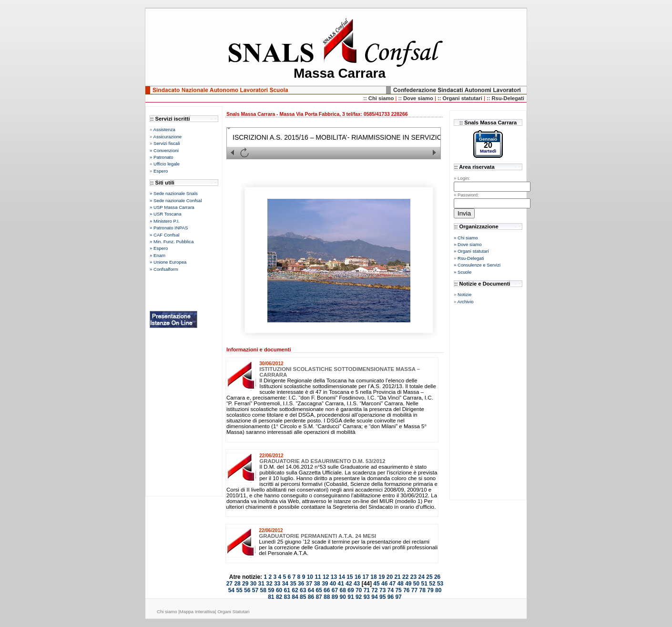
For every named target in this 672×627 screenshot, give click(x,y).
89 (335, 597)
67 (335, 590)
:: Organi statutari (461, 98)
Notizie (464, 294)
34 (285, 584)
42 (349, 584)
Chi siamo (168, 612)
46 (384, 584)
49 (408, 584)
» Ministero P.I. (165, 221)
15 (350, 577)
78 (423, 590)
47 (392, 584)
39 (325, 584)
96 (391, 597)
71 (367, 590)
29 (245, 584)
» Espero (159, 248)
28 (237, 584)
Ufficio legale (167, 164)
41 (341, 584)
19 (382, 577)
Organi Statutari (233, 612)
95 (382, 597)
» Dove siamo (468, 244)
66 (327, 590)
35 (293, 584)
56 (247, 590)
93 (367, 597)
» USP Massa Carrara (172, 207)
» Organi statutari (471, 251)
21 (397, 577)
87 (319, 597)
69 (351, 590)
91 (351, 597)
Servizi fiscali (167, 143)
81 (271, 597)
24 (422, 577)
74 (391, 590)
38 (317, 584)
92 (359, 597)
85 (303, 597)
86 (311, 597)
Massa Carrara (340, 73)
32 (269, 584)
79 (430, 590)
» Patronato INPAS (169, 228)
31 (261, 584)
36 (301, 584)
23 (413, 577)
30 (253, 584)
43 (357, 584)
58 (263, 590)
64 (311, 590)
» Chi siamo (466, 238)
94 (374, 597)
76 (406, 590)
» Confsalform (164, 269)
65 (319, 590)
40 (333, 584)
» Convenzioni (164, 150)
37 (309, 584)
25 (429, 577)
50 (416, 584)
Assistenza (164, 129)
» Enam (158, 255)
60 (279, 590)
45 (376, 584)
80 (438, 590)
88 (327, 597)
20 (390, 577)
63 (303, 590)
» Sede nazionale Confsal (176, 200)
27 (229, 584)
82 (279, 597)
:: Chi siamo (379, 98)
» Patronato (162, 157)
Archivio (465, 302)
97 (398, 597)
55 (239, 590)
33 (277, 584)
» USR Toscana (165, 214)
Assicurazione (167, 137)
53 (440, 584)
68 (343, 590)
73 (382, 590)
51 (424, 584)
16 (358, 577)
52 (432, 584)
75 (398, 590)
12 (326, 577)
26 (437, 577)
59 (271, 590)
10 (310, 577)
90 (343, 597)
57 (255, 590)
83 (287, 597)
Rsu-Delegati (471, 258)
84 (295, 597)
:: (401, 98)
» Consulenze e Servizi (477, 265)
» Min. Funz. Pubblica (172, 242)
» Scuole (463, 272)
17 (366, 577)
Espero (161, 171)
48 (400, 584)
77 (414, 590)
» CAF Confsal (164, 235)
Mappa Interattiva (197, 612)
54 (231, 590)
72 (374, 590)
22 (405, 577)
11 (318, 577)
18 (373, 577)
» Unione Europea (168, 262)
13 (334, 577)
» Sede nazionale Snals (174, 193)
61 (287, 590)
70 (359, 590)
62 (295, 590)
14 (341, 577)
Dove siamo (419, 98)
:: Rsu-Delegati (505, 98)
